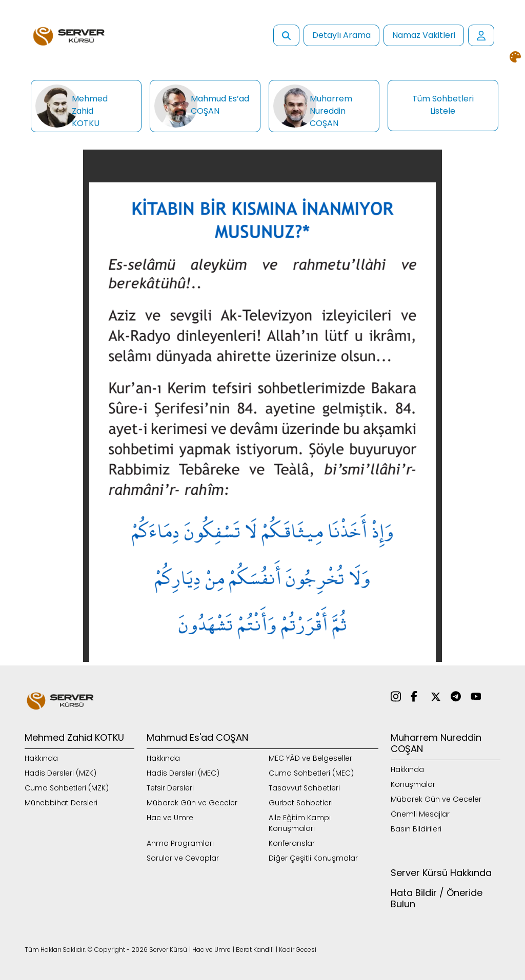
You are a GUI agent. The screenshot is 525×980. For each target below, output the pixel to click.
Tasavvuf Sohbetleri (304, 788)
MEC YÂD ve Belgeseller (310, 758)
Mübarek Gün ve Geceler (192, 803)
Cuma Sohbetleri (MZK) (67, 788)
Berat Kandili (255, 950)
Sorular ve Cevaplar (183, 858)
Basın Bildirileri (416, 829)
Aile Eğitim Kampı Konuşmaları (300, 823)
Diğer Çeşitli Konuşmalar (313, 858)
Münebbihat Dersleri (61, 803)
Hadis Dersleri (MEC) (183, 773)
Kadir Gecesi (298, 950)
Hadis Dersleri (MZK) (60, 773)
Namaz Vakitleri (424, 35)
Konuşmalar (413, 784)
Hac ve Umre (170, 818)
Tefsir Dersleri (170, 788)
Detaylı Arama (341, 35)
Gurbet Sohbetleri (301, 803)
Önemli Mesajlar (420, 814)
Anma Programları (180, 843)
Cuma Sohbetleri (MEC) (311, 773)
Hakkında (41, 758)
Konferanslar (292, 843)
